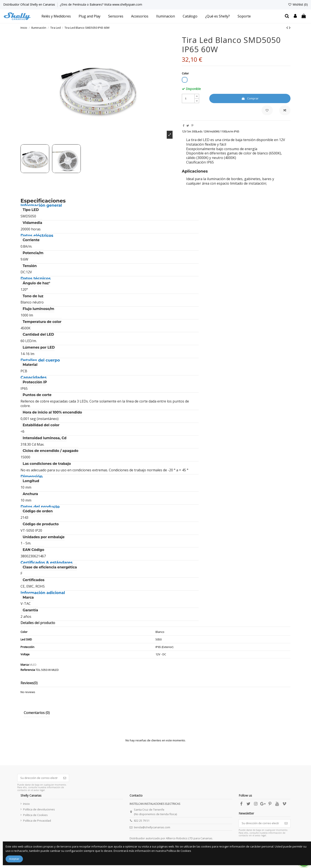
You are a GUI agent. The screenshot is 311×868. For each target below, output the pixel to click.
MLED (33, 665)
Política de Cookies (35, 815)
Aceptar (14, 859)
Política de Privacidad (37, 821)
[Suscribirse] (65, 778)
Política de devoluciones (39, 809)
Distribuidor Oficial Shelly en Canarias (30, 4)
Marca (25, 665)
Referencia (28, 670)
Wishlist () (298, 4)
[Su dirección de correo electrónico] (39, 778)
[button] (56, 16)
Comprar (250, 98)
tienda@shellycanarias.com (152, 827)
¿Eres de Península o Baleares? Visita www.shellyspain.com (101, 4)
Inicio (26, 804)
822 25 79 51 (142, 821)
